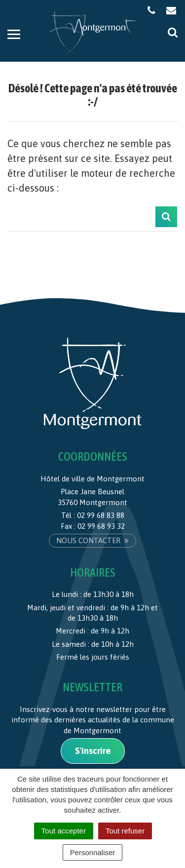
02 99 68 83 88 (101, 515)
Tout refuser (125, 831)
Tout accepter (64, 831)
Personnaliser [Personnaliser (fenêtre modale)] (93, 852)
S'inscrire (93, 751)
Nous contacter (92, 540)
